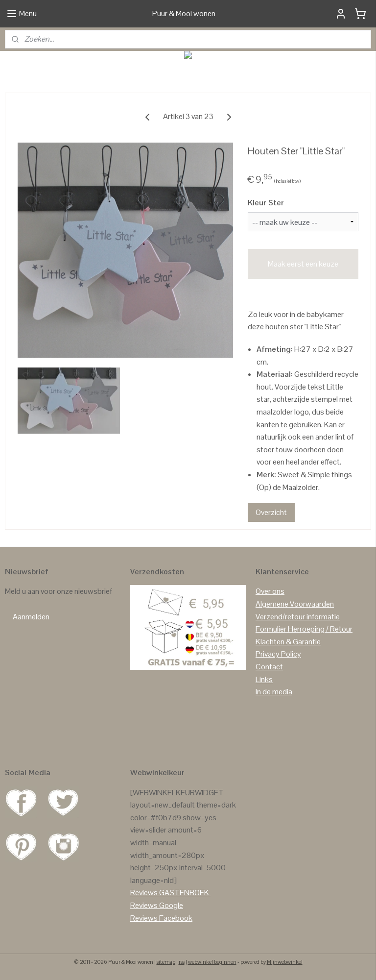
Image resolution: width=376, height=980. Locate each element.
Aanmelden (31, 617)
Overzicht (271, 512)
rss (182, 962)
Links (264, 679)
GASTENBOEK (184, 893)
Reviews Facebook (161, 918)
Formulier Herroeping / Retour (304, 629)
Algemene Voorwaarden (295, 604)
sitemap (166, 962)
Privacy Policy (278, 654)
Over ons (270, 591)
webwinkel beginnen (212, 962)
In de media (274, 692)
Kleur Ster (266, 203)
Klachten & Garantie (288, 642)
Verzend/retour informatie (298, 617)
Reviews (144, 893)
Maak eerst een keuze (303, 264)
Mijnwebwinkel (285, 962)
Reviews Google (157, 905)
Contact (269, 667)
